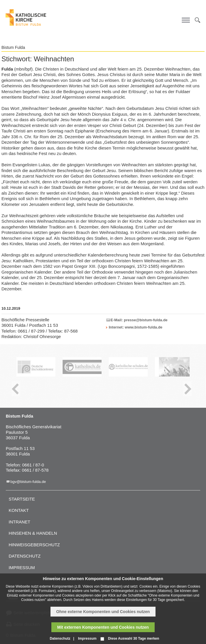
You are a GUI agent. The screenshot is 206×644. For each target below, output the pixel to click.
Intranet (19, 522)
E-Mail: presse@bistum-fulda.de (139, 320)
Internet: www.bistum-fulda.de (136, 327)
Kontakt (19, 510)
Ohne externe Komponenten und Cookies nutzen (103, 612)
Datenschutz (25, 556)
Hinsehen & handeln (33, 533)
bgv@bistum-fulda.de (28, 482)
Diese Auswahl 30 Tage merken (133, 639)
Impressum (22, 568)
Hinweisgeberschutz (34, 545)
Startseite (22, 499)
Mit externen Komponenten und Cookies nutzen (103, 627)
